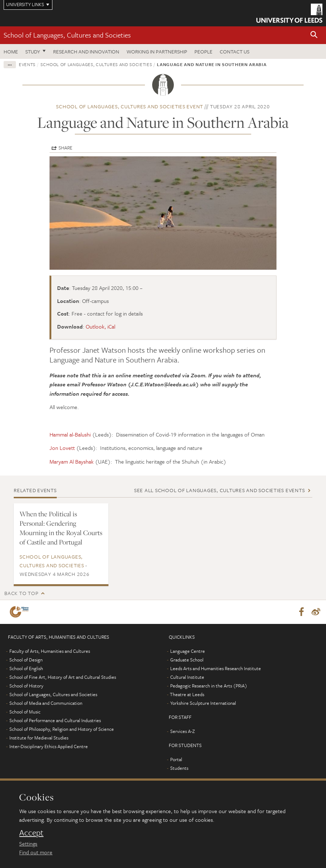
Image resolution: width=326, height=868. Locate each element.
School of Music (25, 712)
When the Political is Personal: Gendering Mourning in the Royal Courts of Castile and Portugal (61, 528)
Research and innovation (86, 51)
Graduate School (187, 660)
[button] (314, 35)
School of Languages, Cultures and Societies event (130, 106)
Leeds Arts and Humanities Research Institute (216, 668)
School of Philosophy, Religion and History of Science (62, 729)
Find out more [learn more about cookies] (36, 852)
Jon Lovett (62, 448)
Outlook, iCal (100, 326)
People (203, 51)
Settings (28, 843)
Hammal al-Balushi (70, 434)
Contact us (235, 51)
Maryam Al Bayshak (72, 461)
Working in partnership (157, 51)
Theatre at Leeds (187, 694)
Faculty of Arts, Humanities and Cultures (50, 651)
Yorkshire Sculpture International (203, 703)
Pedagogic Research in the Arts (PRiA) (209, 686)
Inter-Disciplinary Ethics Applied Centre (49, 746)
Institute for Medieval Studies (39, 738)
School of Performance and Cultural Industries (55, 720)
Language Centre (188, 651)
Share (65, 148)
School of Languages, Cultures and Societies (67, 35)
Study (33, 51)
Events (27, 64)
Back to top (21, 593)
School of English (26, 668)
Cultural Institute (187, 677)
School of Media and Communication (46, 703)
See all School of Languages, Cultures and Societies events (220, 490)
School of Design (26, 660)
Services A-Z (183, 731)
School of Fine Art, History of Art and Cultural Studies (63, 677)
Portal (176, 759)
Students (179, 768)
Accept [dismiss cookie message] (31, 833)
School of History (26, 686)
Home (11, 51)
